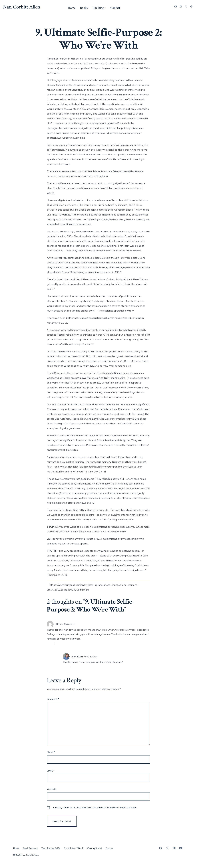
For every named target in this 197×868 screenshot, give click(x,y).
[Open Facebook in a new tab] (191, 7)
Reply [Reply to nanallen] (66, 667)
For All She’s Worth (74, 848)
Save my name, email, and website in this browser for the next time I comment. (95, 808)
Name (51, 752)
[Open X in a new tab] (186, 7)
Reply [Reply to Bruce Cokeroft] (50, 643)
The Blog (99, 8)
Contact (115, 8)
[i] (96, 311)
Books (84, 8)
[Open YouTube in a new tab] (176, 7)
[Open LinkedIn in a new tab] (181, 7)
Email (51, 771)
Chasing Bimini (94, 848)
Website (52, 789)
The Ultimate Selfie (51, 848)
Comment (53, 699)
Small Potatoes (30, 848)
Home (72, 8)
